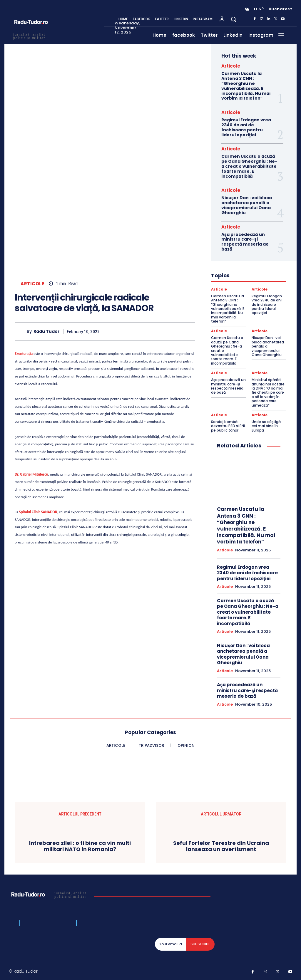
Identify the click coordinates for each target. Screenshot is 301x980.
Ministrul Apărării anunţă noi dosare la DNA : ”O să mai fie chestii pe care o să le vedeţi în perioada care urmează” (268, 392)
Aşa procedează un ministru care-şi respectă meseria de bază (245, 242)
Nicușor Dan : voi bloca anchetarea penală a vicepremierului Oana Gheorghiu (247, 205)
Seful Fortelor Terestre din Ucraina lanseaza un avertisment (221, 846)
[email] (171, 944)
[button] (233, 19)
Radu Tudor (47, 332)
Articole (32, 284)
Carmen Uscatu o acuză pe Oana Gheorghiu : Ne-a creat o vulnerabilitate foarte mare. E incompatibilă (249, 166)
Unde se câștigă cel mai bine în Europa (266, 426)
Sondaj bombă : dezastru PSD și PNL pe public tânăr (228, 426)
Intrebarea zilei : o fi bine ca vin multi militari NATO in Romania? (80, 846)
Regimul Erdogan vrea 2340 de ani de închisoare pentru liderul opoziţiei (246, 127)
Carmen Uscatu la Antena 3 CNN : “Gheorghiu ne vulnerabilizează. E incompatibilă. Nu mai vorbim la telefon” (246, 86)
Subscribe (200, 944)
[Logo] (50, 895)
